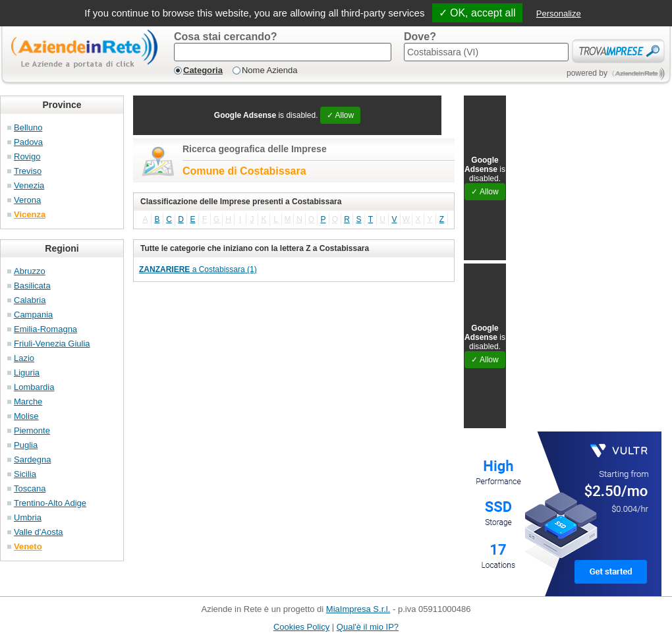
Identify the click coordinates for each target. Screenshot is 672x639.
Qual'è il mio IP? (368, 627)
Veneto (28, 546)
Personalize (559, 14)
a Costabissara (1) (198, 269)
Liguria (27, 373)
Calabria (30, 300)
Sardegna (32, 459)
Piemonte (32, 431)
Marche (28, 402)
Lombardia (34, 387)
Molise (26, 416)
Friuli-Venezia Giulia (52, 344)
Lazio (24, 358)
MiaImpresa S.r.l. (358, 609)
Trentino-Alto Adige (50, 503)
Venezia (29, 185)
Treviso (28, 171)
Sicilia (25, 474)
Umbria (28, 517)
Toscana (30, 488)
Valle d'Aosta (39, 532)
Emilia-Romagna (45, 329)
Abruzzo (30, 271)
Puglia (26, 445)
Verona (27, 200)
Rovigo (27, 156)
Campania (33, 315)
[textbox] (283, 52)
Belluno (28, 127)
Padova (28, 142)
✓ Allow (340, 115)
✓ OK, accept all (477, 13)
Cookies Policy (301, 627)
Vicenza (30, 214)
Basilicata (32, 286)
